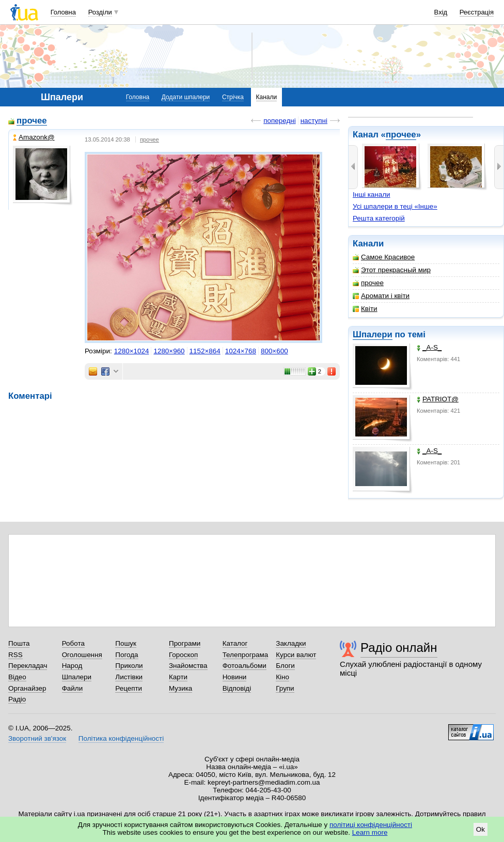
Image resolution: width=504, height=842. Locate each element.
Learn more (370, 832)
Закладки (291, 643)
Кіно (282, 677)
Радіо (17, 699)
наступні (314, 121)
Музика (180, 688)
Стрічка (233, 97)
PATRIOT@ (438, 399)
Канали (267, 97)
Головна (63, 12)
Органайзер (27, 688)
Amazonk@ (34, 137)
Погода (127, 655)
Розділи (100, 12)
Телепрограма (246, 655)
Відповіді (237, 688)
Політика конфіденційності (121, 738)
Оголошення (82, 655)
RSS (15, 655)
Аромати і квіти (381, 296)
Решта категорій (379, 218)
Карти (178, 677)
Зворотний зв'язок (37, 738)
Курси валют (296, 655)
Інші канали (372, 194)
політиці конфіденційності (371, 825)
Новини (235, 677)
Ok (481, 829)
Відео (17, 677)
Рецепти (129, 688)
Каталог (235, 643)
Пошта (19, 643)
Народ (72, 666)
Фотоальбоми (245, 666)
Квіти (365, 309)
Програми (185, 643)
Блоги (285, 666)
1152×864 (205, 351)
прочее (401, 135)
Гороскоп (183, 655)
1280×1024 (132, 351)
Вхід (441, 12)
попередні (279, 121)
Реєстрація (477, 12)
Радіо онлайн (399, 648)
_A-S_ (429, 347)
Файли (73, 688)
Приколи (129, 666)
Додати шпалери (186, 97)
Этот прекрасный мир (392, 270)
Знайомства (188, 666)
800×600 (274, 351)
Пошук (126, 643)
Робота (73, 643)
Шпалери (373, 334)
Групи (285, 688)
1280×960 (169, 351)
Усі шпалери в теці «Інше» (395, 206)
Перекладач (28, 666)
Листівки (129, 677)
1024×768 (241, 351)
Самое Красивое (384, 257)
